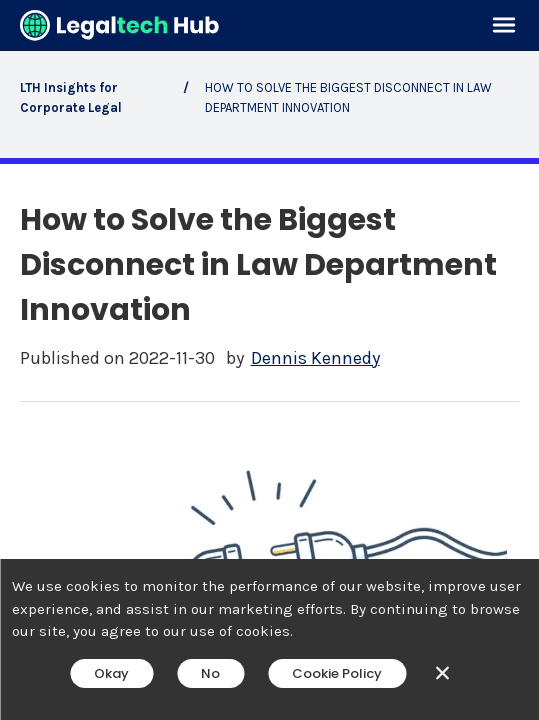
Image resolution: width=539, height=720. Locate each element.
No (210, 673)
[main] (269, 360)
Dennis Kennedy (315, 358)
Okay (111, 673)
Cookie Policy (337, 673)
